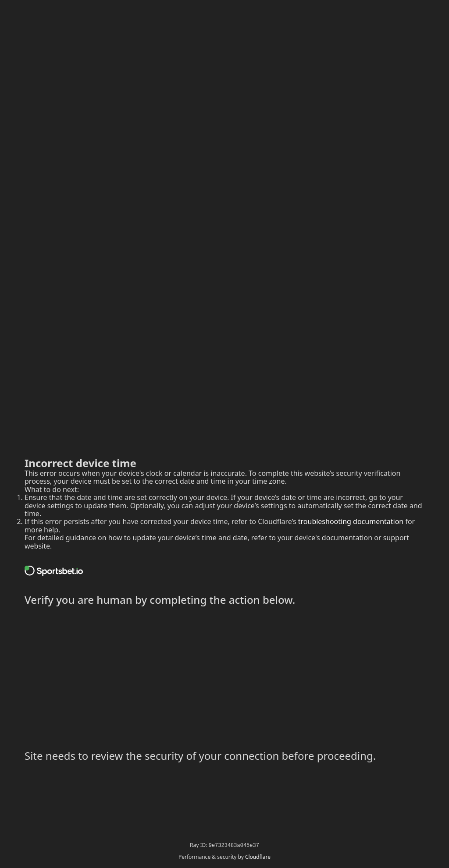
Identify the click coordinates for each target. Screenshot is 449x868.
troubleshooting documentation (351, 521)
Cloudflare (258, 857)
